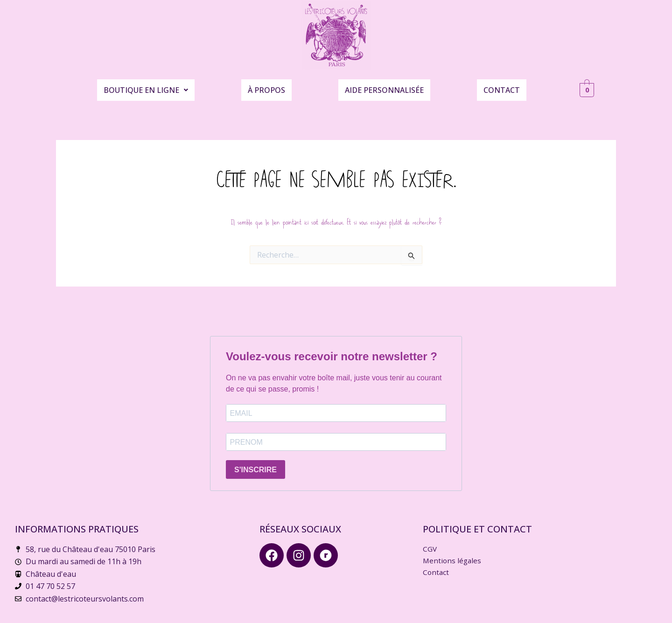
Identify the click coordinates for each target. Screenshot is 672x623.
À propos (266, 86)
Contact (502, 86)
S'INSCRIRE (255, 465)
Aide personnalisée (384, 86)
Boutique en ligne (146, 86)
